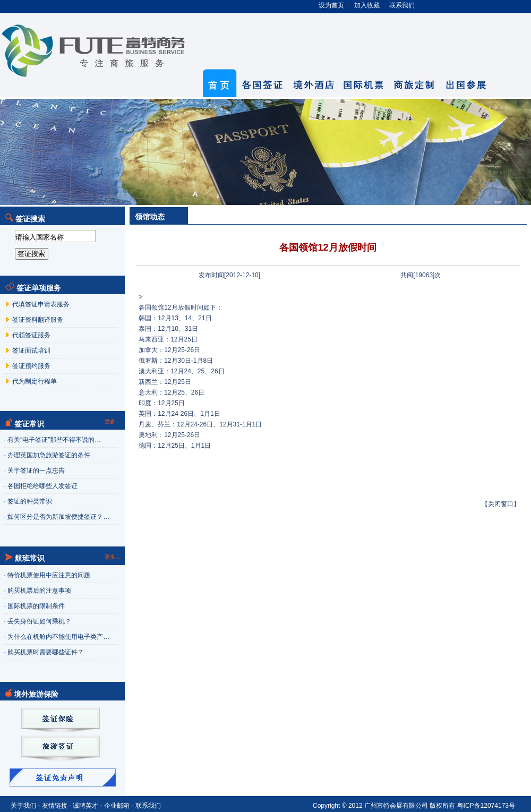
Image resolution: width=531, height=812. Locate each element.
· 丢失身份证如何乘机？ (38, 621)
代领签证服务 (31, 335)
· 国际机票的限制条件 (35, 606)
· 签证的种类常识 (28, 501)
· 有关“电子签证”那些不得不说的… (53, 440)
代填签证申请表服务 (40, 304)
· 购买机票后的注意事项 (38, 591)
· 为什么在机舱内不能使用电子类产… (57, 637)
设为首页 (331, 5)
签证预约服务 (31, 366)
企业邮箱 (117, 806)
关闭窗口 (501, 504)
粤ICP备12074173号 (486, 806)
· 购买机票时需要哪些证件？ (44, 652)
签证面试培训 (31, 351)
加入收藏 (367, 5)
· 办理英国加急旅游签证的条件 (48, 455)
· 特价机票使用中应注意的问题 (48, 575)
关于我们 (23, 806)
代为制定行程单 (34, 381)
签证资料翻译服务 (37, 320)
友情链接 (55, 806)
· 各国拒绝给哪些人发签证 (41, 486)
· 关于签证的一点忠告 (35, 471)
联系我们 (402, 5)
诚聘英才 (85, 806)
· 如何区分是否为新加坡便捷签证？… (57, 517)
